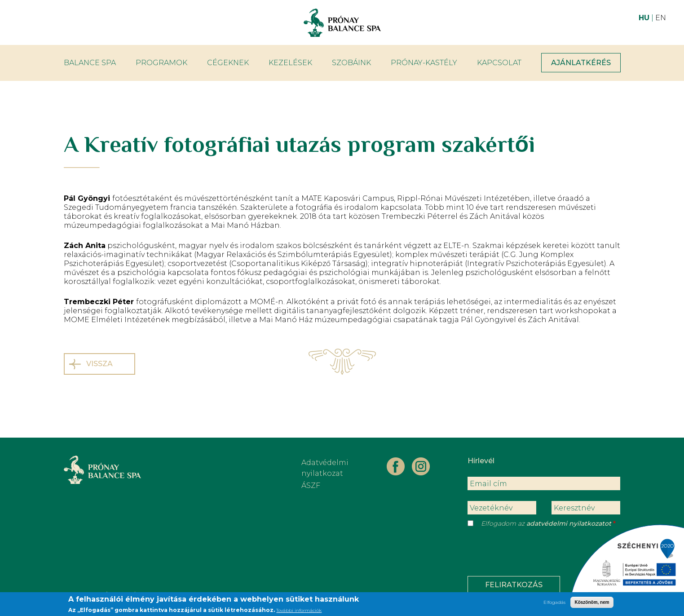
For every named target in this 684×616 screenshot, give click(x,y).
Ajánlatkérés (581, 63)
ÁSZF (311, 485)
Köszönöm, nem (592, 603)
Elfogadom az (546, 523)
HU (644, 18)
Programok (161, 63)
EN (661, 18)
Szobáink (351, 63)
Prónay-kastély (424, 63)
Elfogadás (554, 603)
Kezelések (290, 63)
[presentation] (536, 554)
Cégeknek (228, 63)
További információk (299, 611)
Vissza (99, 364)
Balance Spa (90, 63)
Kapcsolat (499, 63)
